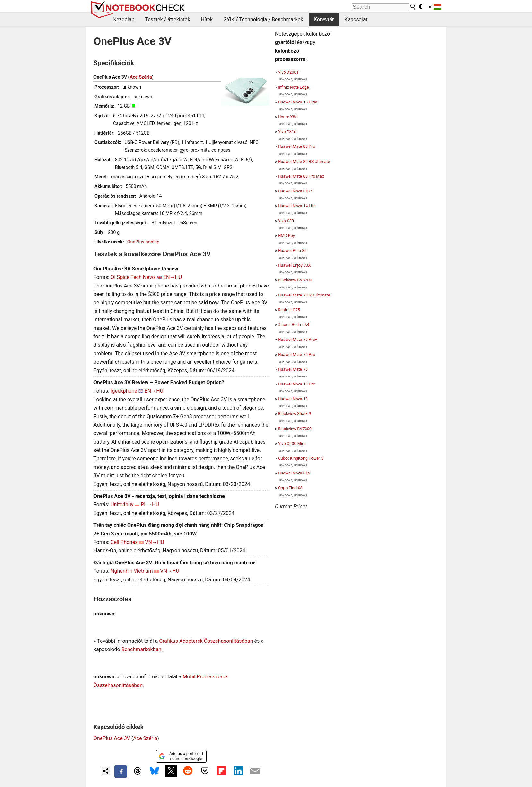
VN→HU (154, 542)
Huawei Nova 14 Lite (297, 206)
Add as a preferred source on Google (181, 756)
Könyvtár (324, 19)
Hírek (207, 19)
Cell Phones (124, 542)
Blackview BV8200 (295, 280)
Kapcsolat (356, 19)
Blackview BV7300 (295, 429)
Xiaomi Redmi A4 (294, 325)
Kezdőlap (124, 19)
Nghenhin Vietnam (132, 571)
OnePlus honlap (143, 242)
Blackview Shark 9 (294, 414)
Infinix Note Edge (293, 87)
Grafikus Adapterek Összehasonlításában (206, 641)
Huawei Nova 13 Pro (297, 384)
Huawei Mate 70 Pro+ (298, 339)
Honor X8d (288, 117)
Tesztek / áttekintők (168, 19)
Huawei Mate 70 (293, 369)
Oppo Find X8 (290, 488)
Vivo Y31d (287, 132)
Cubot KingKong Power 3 (301, 458)
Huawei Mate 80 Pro (296, 146)
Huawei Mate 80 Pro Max (301, 176)
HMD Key (286, 236)
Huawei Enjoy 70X (294, 265)
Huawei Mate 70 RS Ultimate (304, 295)
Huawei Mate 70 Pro (296, 354)
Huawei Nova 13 (293, 399)
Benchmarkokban (142, 649)
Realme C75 (289, 310)
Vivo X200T (288, 72)
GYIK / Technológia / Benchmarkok (263, 19)
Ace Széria (141, 77)
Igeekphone (124, 391)
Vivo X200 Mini (292, 443)
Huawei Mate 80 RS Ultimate (304, 161)
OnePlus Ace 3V (112, 738)
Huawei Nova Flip (294, 473)
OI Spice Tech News (133, 277)
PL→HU (150, 504)
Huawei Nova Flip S (296, 191)
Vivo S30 (286, 221)
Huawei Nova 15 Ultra (298, 102)
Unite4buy (122, 504)
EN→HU (173, 277)
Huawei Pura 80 (292, 250)
